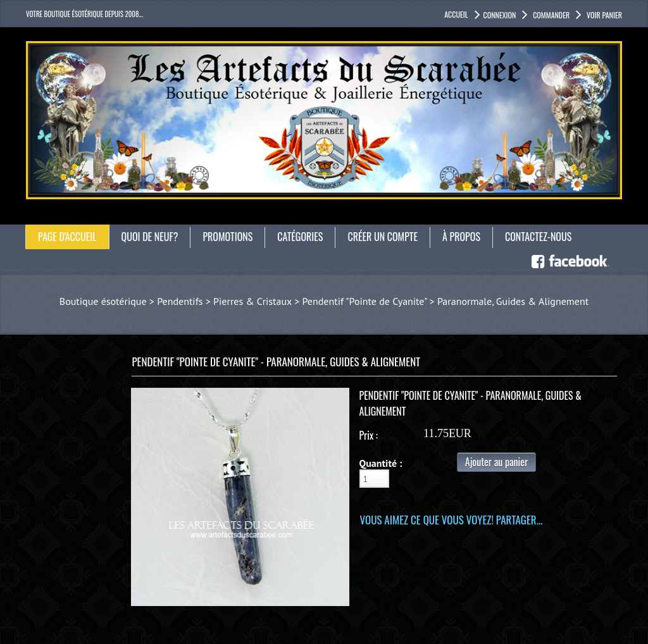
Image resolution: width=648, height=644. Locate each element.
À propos (461, 237)
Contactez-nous (538, 237)
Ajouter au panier (496, 462)
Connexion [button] (500, 15)
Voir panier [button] (603, 15)
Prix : (369, 435)
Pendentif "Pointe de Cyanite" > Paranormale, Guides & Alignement (445, 301)
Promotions (227, 237)
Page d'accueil (67, 237)
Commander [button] (550, 15)
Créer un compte (383, 237)
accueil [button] (456, 14)
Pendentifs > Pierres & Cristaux (224, 301)
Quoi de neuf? (150, 237)
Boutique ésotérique (103, 301)
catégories (300, 237)
